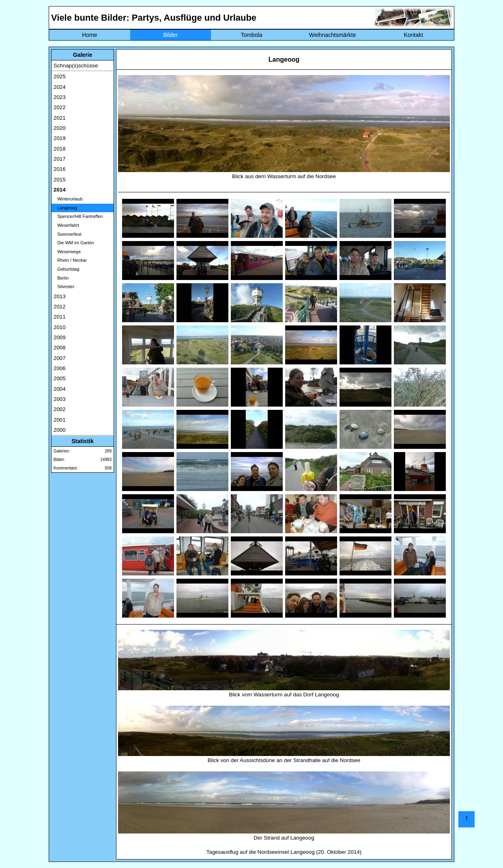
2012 (60, 307)
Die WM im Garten (74, 243)
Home (89, 35)
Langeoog (65, 208)
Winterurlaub (68, 199)
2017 (60, 159)
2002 (60, 409)
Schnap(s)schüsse (76, 66)
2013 (60, 296)
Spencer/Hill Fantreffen (78, 216)
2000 (60, 430)
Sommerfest (67, 234)
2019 (60, 138)
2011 (60, 317)
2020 (60, 128)
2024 (60, 87)
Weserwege (67, 252)
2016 (60, 169)
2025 (60, 76)
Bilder (170, 35)
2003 (60, 399)
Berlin (61, 278)
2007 (60, 358)
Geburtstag (67, 269)
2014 (60, 190)
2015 (60, 180)
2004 (60, 389)
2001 (60, 420)
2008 (60, 348)
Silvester (64, 286)
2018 (60, 149)
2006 (60, 368)
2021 (60, 118)
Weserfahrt (66, 225)
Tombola (252, 35)
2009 (60, 337)
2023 (60, 97)
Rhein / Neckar (70, 260)
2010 (60, 327)
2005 (60, 378)
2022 (60, 107)
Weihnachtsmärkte (333, 35)
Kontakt (413, 35)
